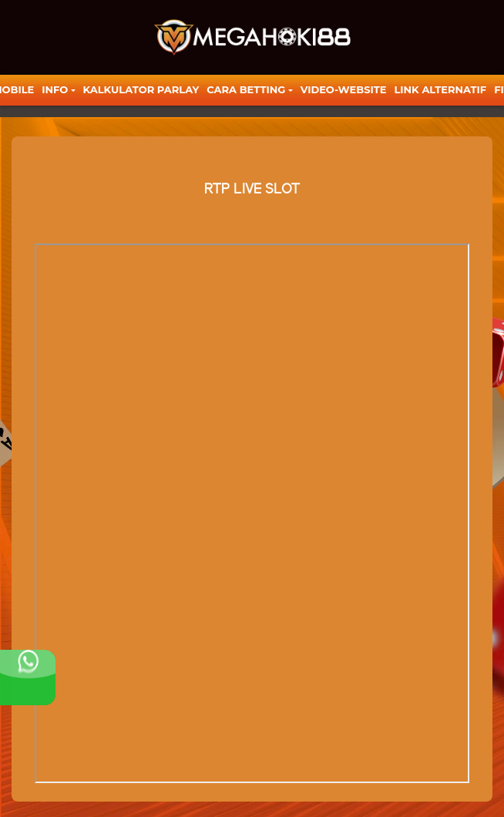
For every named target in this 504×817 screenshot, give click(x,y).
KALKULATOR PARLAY (141, 89)
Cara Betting (246, 89)
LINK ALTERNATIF (440, 89)
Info (55, 89)
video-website (344, 89)
